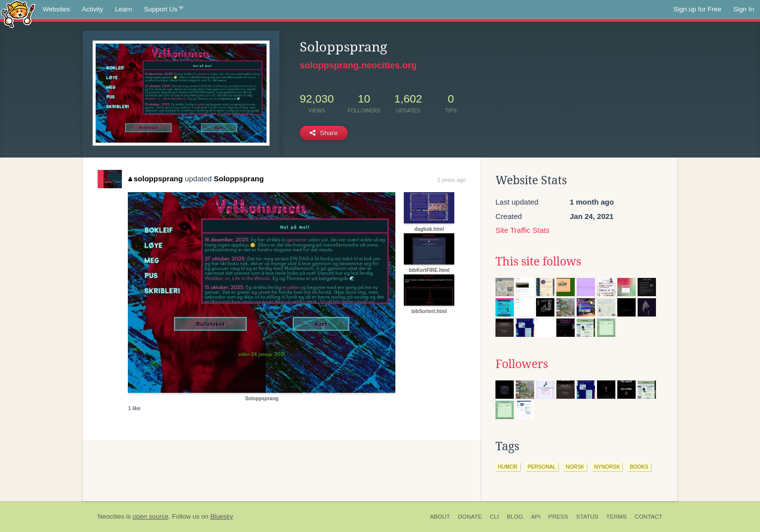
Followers (522, 364)
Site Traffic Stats (522, 230)
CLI (494, 517)
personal (542, 467)
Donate (470, 517)
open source (151, 516)
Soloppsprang (239, 179)
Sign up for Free (697, 9)
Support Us (164, 9)
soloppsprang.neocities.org (358, 65)
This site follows (538, 262)
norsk (575, 467)
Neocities (111, 516)
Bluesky (221, 516)
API (536, 517)
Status (587, 517)
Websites (56, 9)
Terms (617, 517)
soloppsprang (156, 179)
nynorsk (607, 467)
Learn (124, 9)
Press (558, 517)
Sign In (744, 9)
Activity (92, 9)
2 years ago (452, 180)
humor (508, 467)
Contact (649, 517)
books (639, 467)
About (440, 517)
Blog (515, 517)
